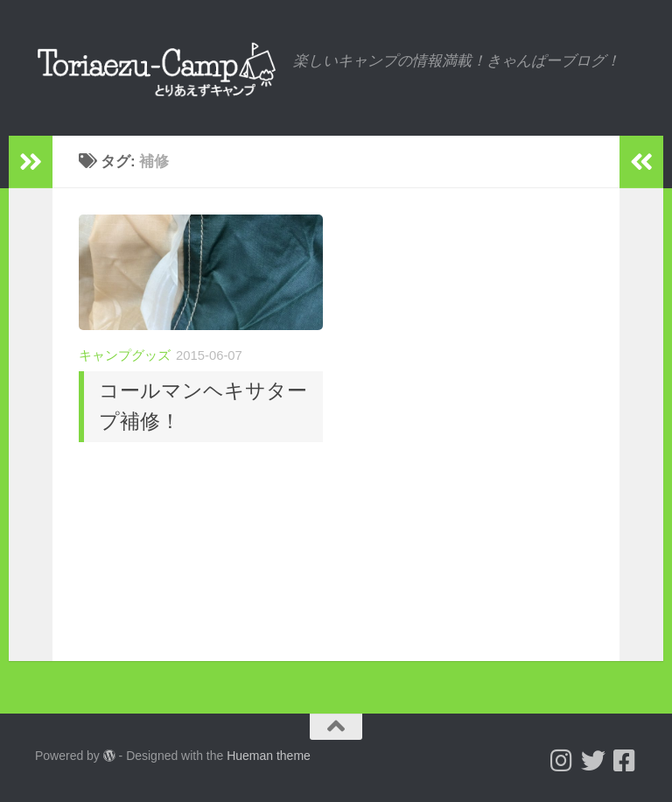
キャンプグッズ (125, 355)
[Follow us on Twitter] (593, 761)
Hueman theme (269, 756)
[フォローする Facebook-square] (625, 761)
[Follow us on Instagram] (562, 761)
